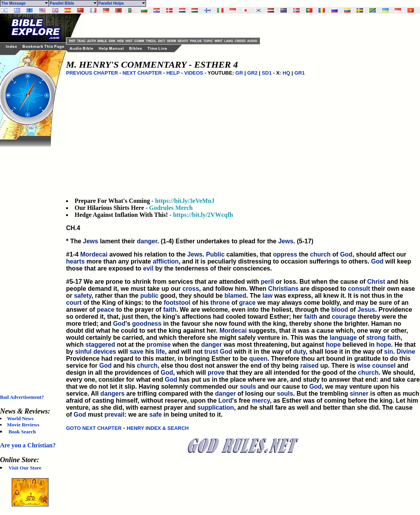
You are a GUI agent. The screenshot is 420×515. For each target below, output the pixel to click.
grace (247, 303)
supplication (216, 408)
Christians (283, 289)
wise (364, 366)
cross (191, 289)
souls (248, 387)
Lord (225, 401)
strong (376, 338)
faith (170, 310)
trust (211, 352)
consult (359, 289)
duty (299, 352)
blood (340, 310)
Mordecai (94, 254)
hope (333, 345)
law (268, 296)
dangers (112, 394)
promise (159, 345)
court (74, 303)
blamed (235, 296)
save (137, 352)
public (149, 296)
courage (344, 317)
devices (105, 352)
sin (389, 352)
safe (155, 415)
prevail (115, 415)
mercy (261, 401)
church (320, 254)
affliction (166, 261)
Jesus (366, 310)
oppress (285, 254)
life (160, 352)
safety (83, 296)
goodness (147, 324)
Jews (91, 241)
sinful (83, 352)
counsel (384, 366)
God (346, 254)
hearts (75, 261)
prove (216, 373)
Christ (376, 282)
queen (258, 359)
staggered (100, 345)
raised (309, 366)
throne (220, 303)
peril (267, 282)
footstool (177, 303)
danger (147, 241)
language (343, 338)
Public (215, 254)
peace (105, 310)
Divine (406, 352)
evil (148, 268)
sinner (359, 394)
